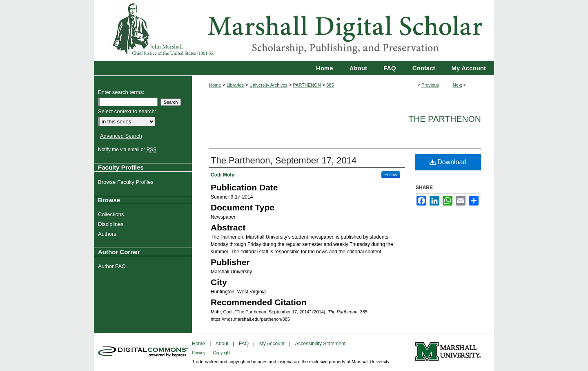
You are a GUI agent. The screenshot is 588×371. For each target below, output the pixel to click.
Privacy (199, 353)
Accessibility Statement (320, 344)
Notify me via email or (128, 150)
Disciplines (112, 224)
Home (215, 85)
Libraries (235, 85)
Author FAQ (113, 266)
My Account (273, 344)
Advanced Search (121, 136)
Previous (430, 85)
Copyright (222, 353)
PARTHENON (307, 85)
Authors (108, 234)
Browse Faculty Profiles (127, 182)
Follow (391, 174)
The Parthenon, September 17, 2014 (284, 160)
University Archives (268, 85)
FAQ (244, 344)
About (223, 344)
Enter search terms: (121, 92)
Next (458, 85)
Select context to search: (127, 111)
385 (330, 85)
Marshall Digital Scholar (294, 30)
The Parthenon (445, 119)
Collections (112, 214)
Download (448, 162)
